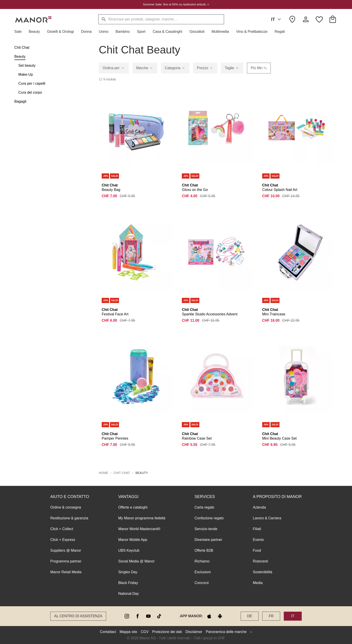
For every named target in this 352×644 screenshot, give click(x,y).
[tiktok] (159, 616)
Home (103, 473)
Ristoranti (260, 561)
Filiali (257, 529)
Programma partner (66, 561)
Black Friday (128, 583)
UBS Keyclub (129, 550)
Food (257, 550)
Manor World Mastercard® (139, 529)
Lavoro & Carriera (267, 518)
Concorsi (201, 583)
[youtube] (148, 616)
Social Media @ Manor (136, 561)
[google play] (220, 616)
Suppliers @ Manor (66, 550)
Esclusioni (202, 572)
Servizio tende (206, 529)
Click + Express (63, 540)
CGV (145, 632)
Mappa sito (128, 632)
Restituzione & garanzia (69, 518)
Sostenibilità (262, 572)
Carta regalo (204, 507)
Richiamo (202, 561)
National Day (129, 594)
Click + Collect (62, 529)
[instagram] (127, 616)
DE (250, 616)
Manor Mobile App (133, 540)
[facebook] (138, 616)
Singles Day (128, 572)
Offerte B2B (204, 550)
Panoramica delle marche (226, 632)
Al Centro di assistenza (78, 616)
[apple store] (209, 616)
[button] (20, 32)
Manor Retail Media (66, 572)
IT (277, 19)
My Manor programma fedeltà (142, 518)
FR (271, 616)
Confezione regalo (209, 518)
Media (258, 583)
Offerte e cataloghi (133, 507)
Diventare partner (208, 540)
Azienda (259, 507)
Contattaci (108, 632)
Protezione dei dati (167, 632)
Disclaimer (194, 632)
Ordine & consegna (66, 507)
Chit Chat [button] (122, 473)
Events (258, 540)
